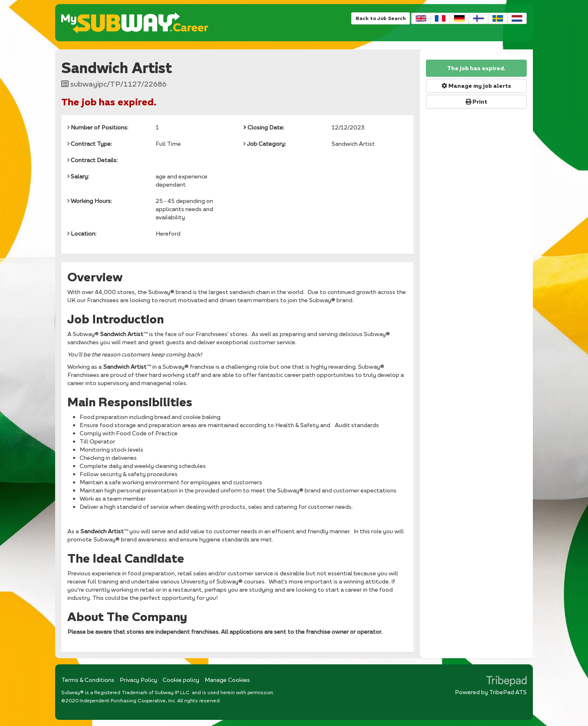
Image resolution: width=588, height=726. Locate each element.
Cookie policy (181, 680)
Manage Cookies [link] (227, 680)
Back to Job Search (381, 18)
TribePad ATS (508, 692)
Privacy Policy (138, 680)
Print (476, 102)
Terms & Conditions (88, 680)
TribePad (506, 682)
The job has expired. (476, 68)
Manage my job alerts (476, 86)
